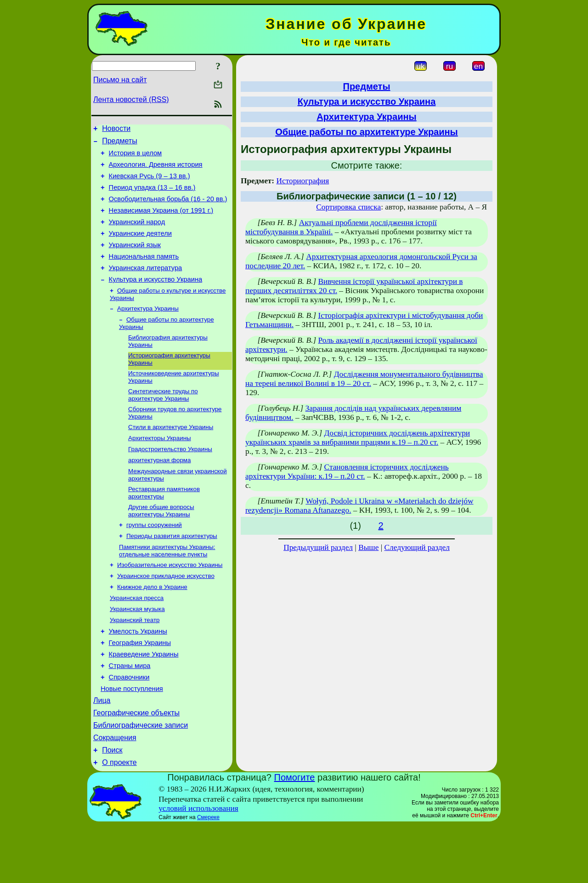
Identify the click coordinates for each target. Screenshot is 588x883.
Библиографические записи (141, 779)
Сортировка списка (348, 207)
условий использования (198, 866)
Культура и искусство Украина (156, 299)
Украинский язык (135, 260)
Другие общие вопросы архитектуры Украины (161, 544)
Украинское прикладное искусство (166, 614)
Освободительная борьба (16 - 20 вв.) (168, 209)
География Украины (140, 687)
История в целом (136, 157)
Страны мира (130, 713)
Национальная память (144, 273)
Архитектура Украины (148, 330)
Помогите (295, 835)
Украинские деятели (140, 247)
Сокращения (115, 793)
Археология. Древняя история (156, 170)
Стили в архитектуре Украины (171, 455)
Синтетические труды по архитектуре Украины (163, 421)
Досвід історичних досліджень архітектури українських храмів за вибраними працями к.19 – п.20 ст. (358, 438)
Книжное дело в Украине (152, 625)
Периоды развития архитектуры (172, 571)
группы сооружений (154, 559)
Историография (302, 181)
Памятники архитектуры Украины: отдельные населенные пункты (167, 586)
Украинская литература (146, 286)
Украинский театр (135, 661)
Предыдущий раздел (318, 547)
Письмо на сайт (120, 80)
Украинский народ (137, 234)
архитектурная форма (159, 490)
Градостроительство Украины (170, 478)
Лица (102, 751)
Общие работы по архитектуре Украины (366, 132)
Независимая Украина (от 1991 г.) (161, 221)
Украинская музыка (137, 649)
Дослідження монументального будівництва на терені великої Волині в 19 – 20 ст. (364, 379)
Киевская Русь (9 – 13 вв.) (150, 183)
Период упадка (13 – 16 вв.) (152, 196)
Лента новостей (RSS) (131, 99)
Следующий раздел (417, 547)
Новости (116, 130)
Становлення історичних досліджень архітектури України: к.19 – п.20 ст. (347, 472)
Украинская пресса (137, 637)
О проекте (119, 820)
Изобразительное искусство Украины (170, 602)
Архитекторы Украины (160, 467)
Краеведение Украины (144, 700)
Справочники (129, 725)
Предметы (119, 144)
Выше (368, 547)
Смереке (208, 875)
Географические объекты (136, 765)
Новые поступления (132, 738)
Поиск (112, 807)
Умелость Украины (138, 674)
